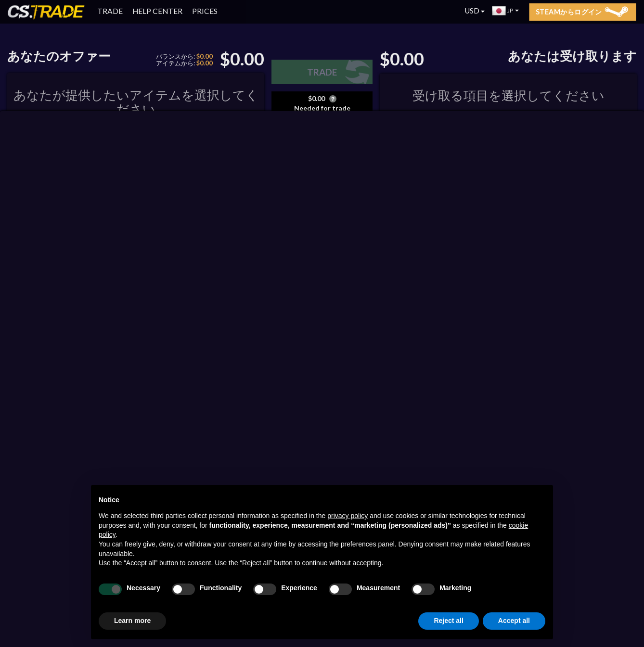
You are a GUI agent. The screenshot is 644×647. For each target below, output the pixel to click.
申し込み (350, 165)
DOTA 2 (61, 224)
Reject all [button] (448, 621)
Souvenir (324, 358)
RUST (103, 224)
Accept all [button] (514, 621)
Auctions (463, 214)
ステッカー (326, 348)
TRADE (110, 11)
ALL (391, 214)
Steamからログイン (582, 12)
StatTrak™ (325, 336)
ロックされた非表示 (335, 326)
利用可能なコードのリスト (322, 152)
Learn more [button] (132, 621)
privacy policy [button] (348, 516)
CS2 (22, 224)
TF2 (139, 224)
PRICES (205, 11)
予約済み (180, 224)
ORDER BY (65, 194)
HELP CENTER (157, 11)
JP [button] (506, 11)
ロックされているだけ (335, 315)
